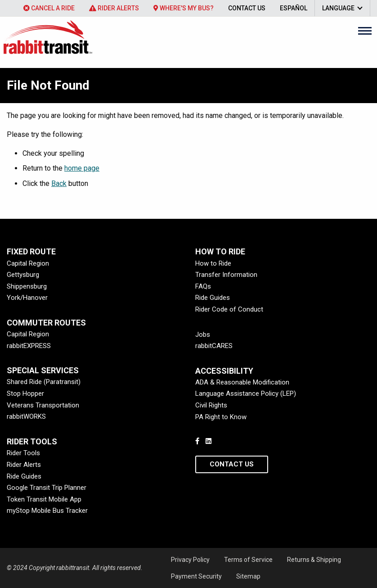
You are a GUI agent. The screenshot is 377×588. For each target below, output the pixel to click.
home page (82, 168)
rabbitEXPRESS (29, 346)
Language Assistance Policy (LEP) (246, 394)
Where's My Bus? (184, 8)
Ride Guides (213, 298)
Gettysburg (23, 275)
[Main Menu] (365, 31)
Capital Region (28, 263)
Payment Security (196, 576)
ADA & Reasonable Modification (242, 382)
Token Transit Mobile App (44, 499)
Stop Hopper (25, 394)
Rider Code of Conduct (229, 309)
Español (294, 8)
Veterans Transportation (43, 405)
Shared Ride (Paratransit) (44, 382)
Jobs (203, 335)
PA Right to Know (221, 417)
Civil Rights (211, 405)
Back (59, 183)
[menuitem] (49, 8)
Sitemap (248, 576)
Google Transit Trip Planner (47, 488)
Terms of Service (248, 560)
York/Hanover (27, 298)
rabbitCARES (214, 346)
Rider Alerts (114, 8)
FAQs (203, 286)
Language (338, 8)
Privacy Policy (190, 560)
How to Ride (213, 263)
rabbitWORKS (26, 416)
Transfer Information (226, 275)
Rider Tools (23, 453)
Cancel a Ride (49, 8)
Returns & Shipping (314, 560)
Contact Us (247, 8)
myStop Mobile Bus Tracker (47, 511)
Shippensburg (27, 286)
